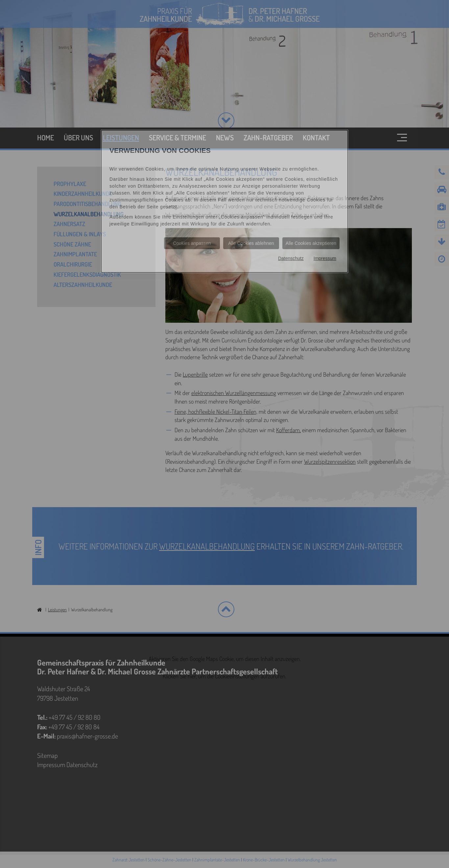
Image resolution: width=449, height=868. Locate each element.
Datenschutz (291, 258)
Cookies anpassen (192, 243)
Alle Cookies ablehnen (251, 243)
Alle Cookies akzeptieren (311, 243)
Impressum (325, 258)
